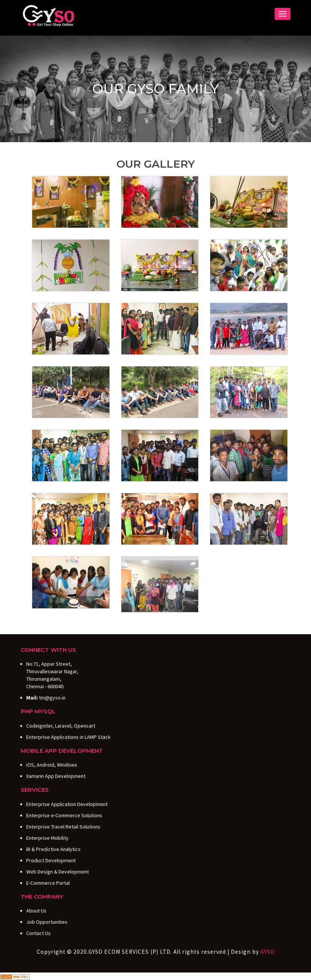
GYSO (268, 952)
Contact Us (38, 933)
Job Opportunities (47, 922)
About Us (36, 911)
